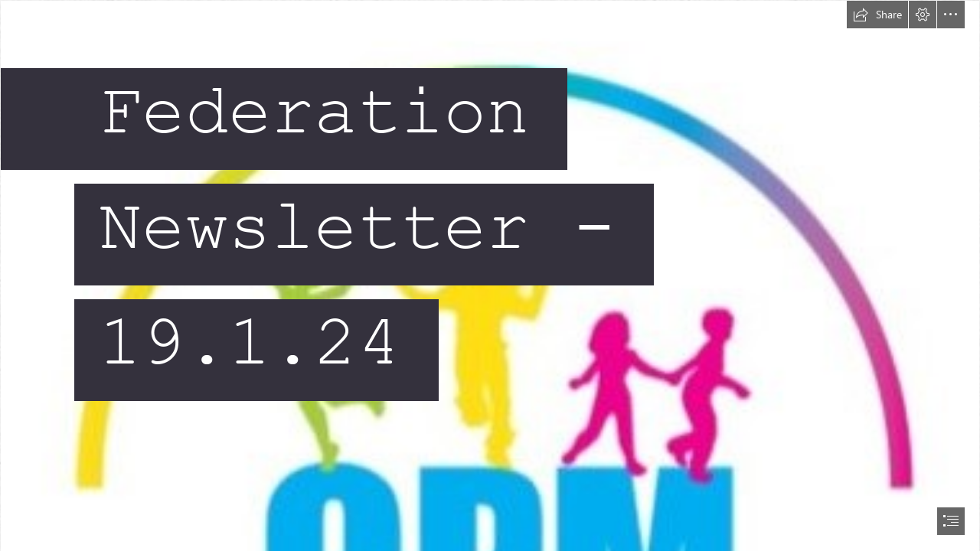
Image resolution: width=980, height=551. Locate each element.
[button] (877, 15)
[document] (490, 275)
